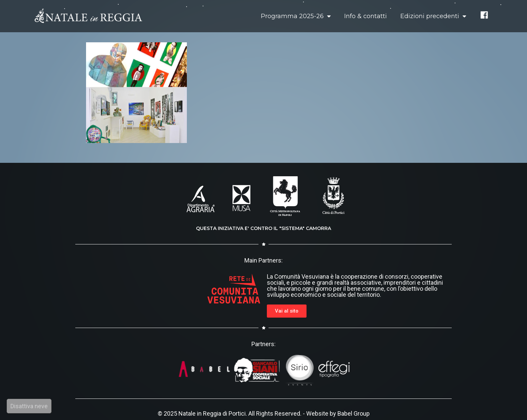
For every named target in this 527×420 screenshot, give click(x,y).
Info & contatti (366, 16)
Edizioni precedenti (433, 16)
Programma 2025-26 (296, 16)
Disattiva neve (29, 406)
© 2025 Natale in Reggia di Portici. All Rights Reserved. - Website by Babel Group (264, 413)
